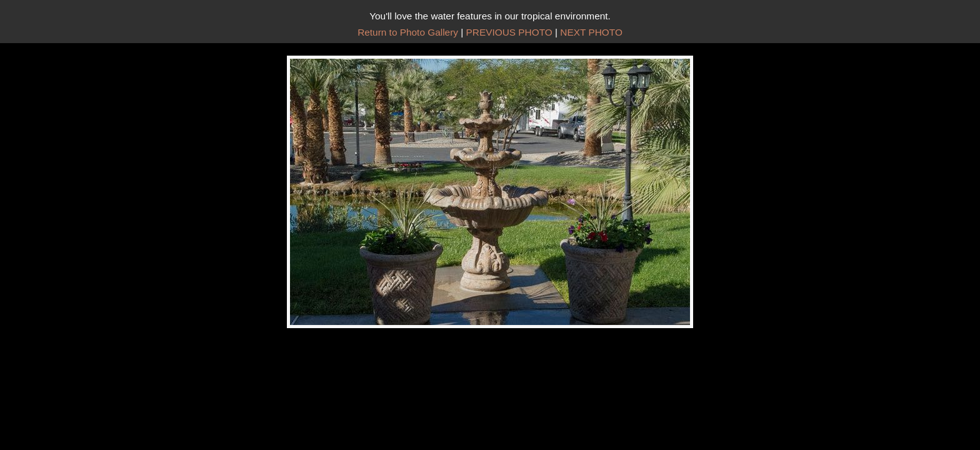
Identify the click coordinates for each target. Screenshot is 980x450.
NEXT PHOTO (591, 32)
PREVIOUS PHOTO (509, 32)
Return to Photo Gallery (408, 32)
